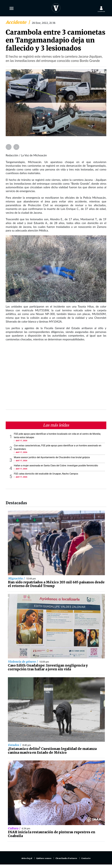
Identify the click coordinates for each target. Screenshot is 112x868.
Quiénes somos (44, 858)
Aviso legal (27, 858)
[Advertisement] (56, 377)
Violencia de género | (23, 662)
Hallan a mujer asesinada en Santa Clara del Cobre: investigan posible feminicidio (56, 466)
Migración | (17, 578)
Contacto (86, 858)
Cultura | (14, 828)
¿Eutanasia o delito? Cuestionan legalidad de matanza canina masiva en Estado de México (52, 751)
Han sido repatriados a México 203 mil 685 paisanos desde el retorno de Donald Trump (56, 584)
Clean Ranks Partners (66, 858)
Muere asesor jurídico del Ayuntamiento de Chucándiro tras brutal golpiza (52, 457)
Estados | (15, 745)
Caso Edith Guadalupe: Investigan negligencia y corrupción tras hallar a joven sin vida (48, 667)
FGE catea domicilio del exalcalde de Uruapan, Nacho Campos (46, 474)
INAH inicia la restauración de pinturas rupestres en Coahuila (52, 834)
